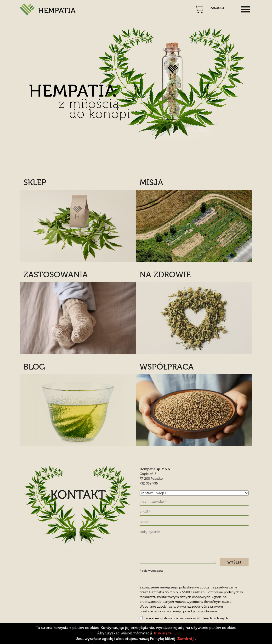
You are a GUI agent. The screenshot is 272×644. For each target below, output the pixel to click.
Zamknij (186, 639)
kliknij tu (163, 633)
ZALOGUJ (217, 8)
